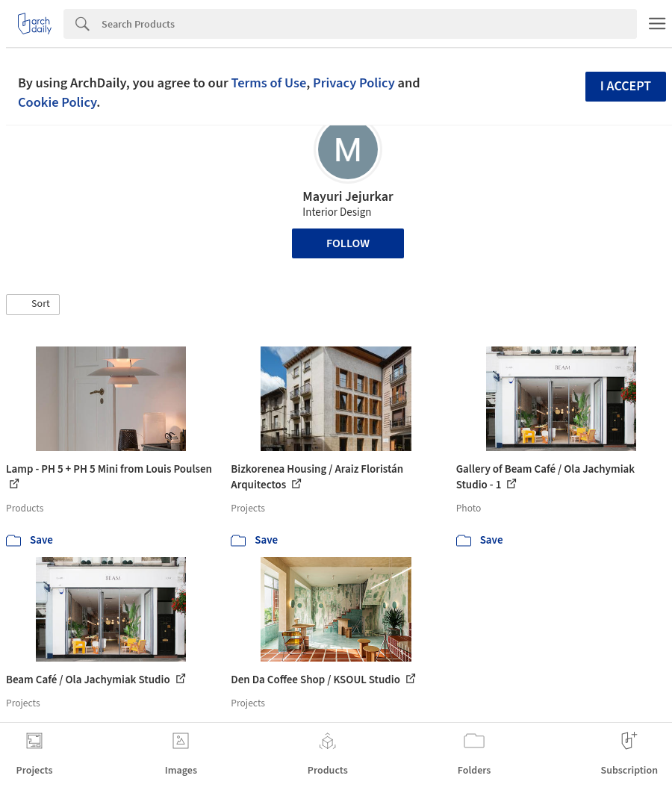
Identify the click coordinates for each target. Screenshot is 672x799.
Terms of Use (268, 83)
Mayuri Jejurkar (348, 197)
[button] (33, 305)
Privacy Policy (354, 83)
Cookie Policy (57, 102)
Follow (348, 243)
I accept (626, 86)
